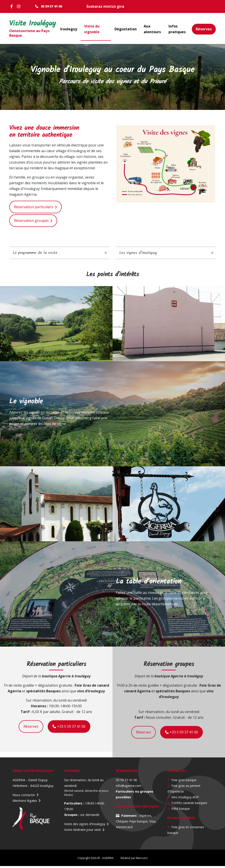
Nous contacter (24, 797)
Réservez (204, 30)
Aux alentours (152, 30)
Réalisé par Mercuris (134, 860)
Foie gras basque (184, 782)
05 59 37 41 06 (51, 6)
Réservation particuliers (34, 209)
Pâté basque (181, 811)
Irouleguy (69, 30)
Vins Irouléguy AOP (185, 799)
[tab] (59, 255)
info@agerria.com (129, 788)
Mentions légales (25, 803)
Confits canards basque (189, 805)
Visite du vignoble (92, 30)
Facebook (13, 6)
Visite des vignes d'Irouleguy (85, 826)
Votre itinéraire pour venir (83, 832)
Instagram (19, 6)
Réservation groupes (31, 223)
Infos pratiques (177, 30)
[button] (166, 166)
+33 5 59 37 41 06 (69, 728)
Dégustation (126, 30)
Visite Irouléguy (23, 25)
